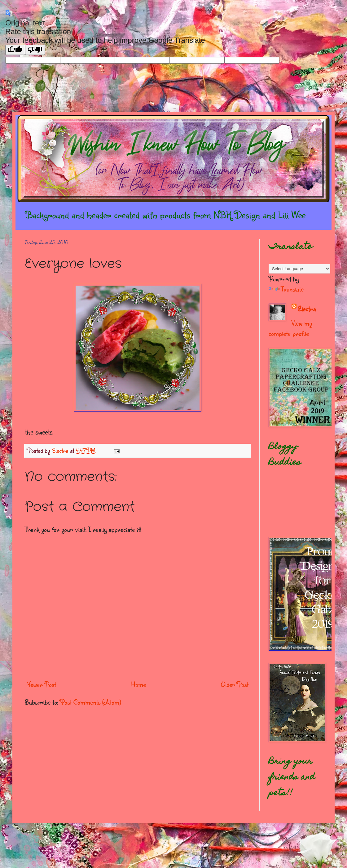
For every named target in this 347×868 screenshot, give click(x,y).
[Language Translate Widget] (299, 269)
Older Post (235, 684)
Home (138, 684)
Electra (307, 309)
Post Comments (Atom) (91, 702)
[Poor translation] (35, 50)
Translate (286, 289)
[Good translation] (15, 50)
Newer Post (41, 684)
